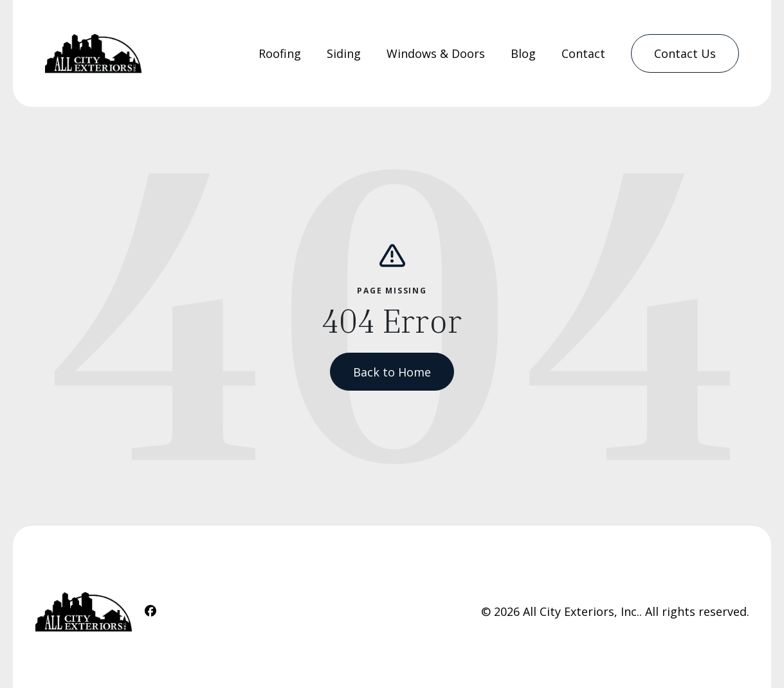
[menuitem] (280, 54)
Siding (344, 53)
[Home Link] (93, 53)
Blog (523, 53)
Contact (583, 53)
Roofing (280, 53)
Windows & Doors (436, 53)
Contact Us (685, 53)
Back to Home (392, 372)
